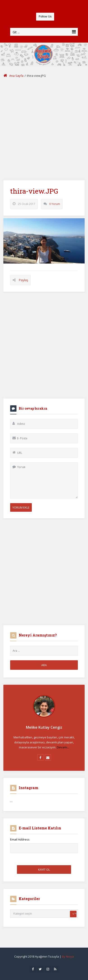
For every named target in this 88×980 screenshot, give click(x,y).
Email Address (20, 839)
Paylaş (23, 280)
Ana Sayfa (13, 76)
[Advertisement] (44, 129)
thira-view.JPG (34, 191)
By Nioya (68, 956)
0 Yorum (55, 204)
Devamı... (63, 747)
